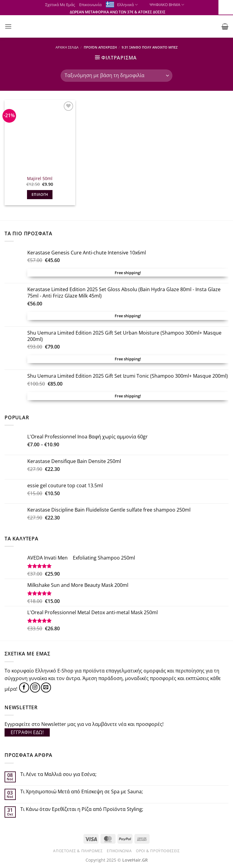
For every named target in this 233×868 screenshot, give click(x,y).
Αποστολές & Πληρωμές (78, 851)
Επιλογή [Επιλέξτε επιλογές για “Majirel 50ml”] (40, 194)
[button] (8, 26)
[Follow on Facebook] (24, 688)
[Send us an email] (46, 688)
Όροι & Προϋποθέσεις (158, 851)
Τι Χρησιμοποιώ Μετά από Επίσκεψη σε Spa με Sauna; (82, 792)
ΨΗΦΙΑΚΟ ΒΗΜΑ (163, 5)
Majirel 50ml (40, 179)
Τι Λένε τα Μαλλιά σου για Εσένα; (58, 774)
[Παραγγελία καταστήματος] (116, 76)
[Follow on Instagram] (35, 688)
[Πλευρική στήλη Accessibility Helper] (226, 7)
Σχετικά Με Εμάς (60, 5)
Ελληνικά (127, 5)
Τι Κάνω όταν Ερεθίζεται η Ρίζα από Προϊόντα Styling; (82, 809)
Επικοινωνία (90, 5)
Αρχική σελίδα (67, 47)
